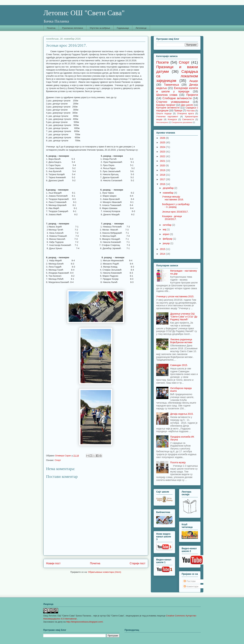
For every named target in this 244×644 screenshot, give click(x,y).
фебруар (168, 239)
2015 (163, 249)
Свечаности (188, 119)
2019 (163, 170)
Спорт (58, 460)
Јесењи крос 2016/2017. (175, 212)
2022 (163, 156)
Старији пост (138, 563)
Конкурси (172, 119)
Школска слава (167, 95)
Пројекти (192, 95)
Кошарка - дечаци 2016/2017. (172, 218)
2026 (163, 138)
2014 (163, 254)
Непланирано (162, 122)
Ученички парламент (167, 117)
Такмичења (171, 85)
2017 (163, 179)
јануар (166, 243)
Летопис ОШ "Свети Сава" (84, 13)
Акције (194, 81)
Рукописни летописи (73, 28)
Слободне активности (177, 98)
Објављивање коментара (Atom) (105, 572)
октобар (167, 225)
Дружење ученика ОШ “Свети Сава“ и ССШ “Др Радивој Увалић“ (184, 317)
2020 (163, 165)
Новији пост (53, 563)
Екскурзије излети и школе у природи (177, 90)
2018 (163, 175)
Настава (191, 111)
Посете (162, 62)
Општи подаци (164, 114)
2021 (163, 161)
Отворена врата (185, 114)
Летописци (141, 28)
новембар (168, 193)
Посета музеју (178, 462)
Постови (190, 581)
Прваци (178, 110)
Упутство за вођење (100, 28)
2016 (163, 184)
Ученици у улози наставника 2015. (175, 296)
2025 (163, 142)
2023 (163, 152)
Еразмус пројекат (166, 105)
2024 (163, 147)
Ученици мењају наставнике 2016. (173, 198)
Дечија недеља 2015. (182, 414)
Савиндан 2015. (179, 365)
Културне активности (168, 108)
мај (165, 229)
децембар (168, 188)
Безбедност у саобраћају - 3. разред (176, 206)
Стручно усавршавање (173, 102)
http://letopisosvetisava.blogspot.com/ (85, 622)
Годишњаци (123, 28)
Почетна (51, 28)
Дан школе (187, 105)
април (166, 234)
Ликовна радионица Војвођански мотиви (181, 341)
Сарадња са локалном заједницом (177, 76)
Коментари (191, 586)
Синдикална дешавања (182, 122)
